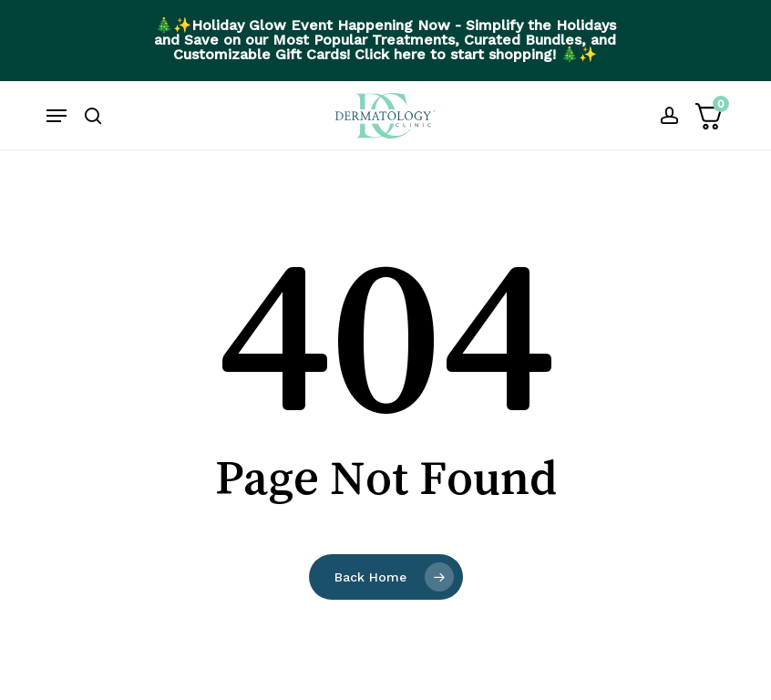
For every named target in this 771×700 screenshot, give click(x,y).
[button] (57, 116)
